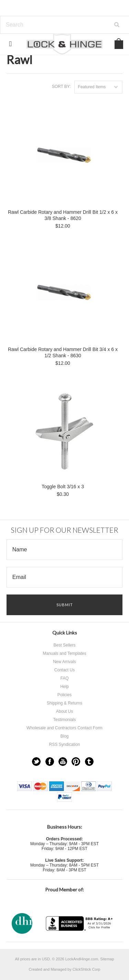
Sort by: (61, 87)
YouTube (63, 762)
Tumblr (89, 762)
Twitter (36, 762)
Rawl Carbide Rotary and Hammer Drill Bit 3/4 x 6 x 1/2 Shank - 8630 (63, 352)
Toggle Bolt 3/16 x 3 (63, 487)
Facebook (50, 762)
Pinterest (76, 762)
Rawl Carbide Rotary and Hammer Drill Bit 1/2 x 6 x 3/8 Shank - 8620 (63, 215)
